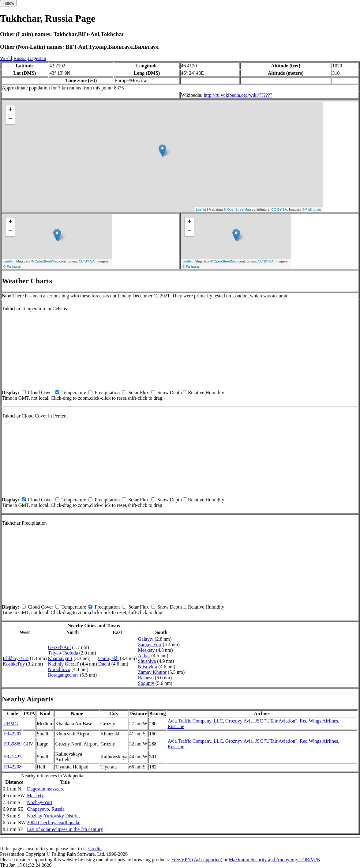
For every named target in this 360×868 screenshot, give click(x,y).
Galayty (146, 639)
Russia (20, 58)
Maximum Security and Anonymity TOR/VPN (275, 860)
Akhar (144, 656)
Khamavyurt (60, 658)
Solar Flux (139, 392)
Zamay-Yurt (150, 645)
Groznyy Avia (239, 721)
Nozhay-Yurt (40, 802)
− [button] (10, 119)
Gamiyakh (109, 658)
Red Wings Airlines (319, 721)
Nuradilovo (59, 669)
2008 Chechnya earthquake (54, 823)
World (6, 58)
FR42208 (13, 767)
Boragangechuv (63, 675)
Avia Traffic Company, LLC (195, 721)
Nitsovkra (147, 667)
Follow (8, 3)
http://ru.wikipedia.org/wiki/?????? (238, 95)
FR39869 (13, 744)
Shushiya (147, 661)
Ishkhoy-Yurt (16, 658)
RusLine (176, 726)
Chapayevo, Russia (46, 809)
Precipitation (107, 392)
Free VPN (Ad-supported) (197, 860)
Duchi (104, 664)
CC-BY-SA (279, 209)
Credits (95, 849)
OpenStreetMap (239, 209)
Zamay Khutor (152, 672)
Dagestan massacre (46, 789)
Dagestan (37, 58)
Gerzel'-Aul (60, 647)
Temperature (74, 392)
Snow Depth (170, 392)
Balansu (146, 678)
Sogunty (146, 683)
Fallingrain (313, 209)
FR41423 (13, 757)
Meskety (146, 650)
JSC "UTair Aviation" (276, 721)
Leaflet (201, 209)
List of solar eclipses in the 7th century (65, 829)
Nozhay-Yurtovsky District (53, 816)
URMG (11, 724)
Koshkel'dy (14, 664)
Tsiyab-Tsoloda (63, 653)
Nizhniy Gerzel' (64, 664)
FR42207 (13, 734)
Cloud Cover (40, 392)
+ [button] (10, 110)
